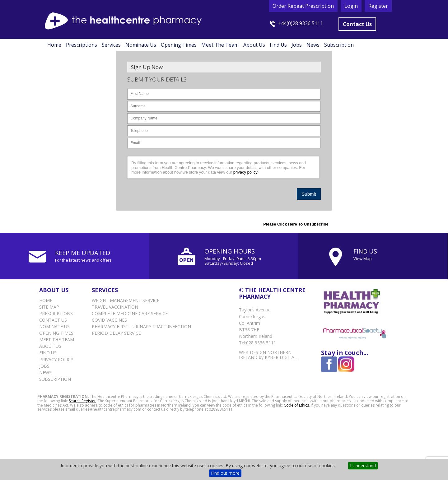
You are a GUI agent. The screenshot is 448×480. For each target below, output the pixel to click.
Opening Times (179, 45)
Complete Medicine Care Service (130, 313)
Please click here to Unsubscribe (296, 224)
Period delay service (116, 333)
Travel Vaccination (115, 307)
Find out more (225, 473)
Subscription (339, 45)
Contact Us (357, 24)
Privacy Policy (56, 359)
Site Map (49, 307)
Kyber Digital (281, 357)
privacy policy (245, 172)
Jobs (297, 45)
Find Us (278, 45)
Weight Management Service (126, 300)
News (313, 45)
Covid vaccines (109, 320)
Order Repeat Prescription (303, 6)
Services (111, 45)
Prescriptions (82, 45)
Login (351, 6)
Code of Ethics (296, 405)
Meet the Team (220, 45)
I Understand (363, 466)
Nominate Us (141, 45)
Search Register (82, 401)
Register (378, 6)
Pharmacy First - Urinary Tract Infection (141, 326)
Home (54, 45)
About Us (254, 45)
